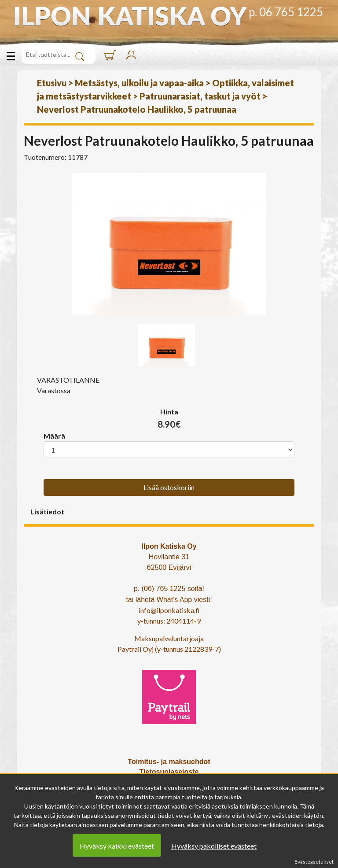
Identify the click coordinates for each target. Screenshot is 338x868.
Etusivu (52, 83)
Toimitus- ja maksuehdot (169, 762)
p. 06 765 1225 (286, 12)
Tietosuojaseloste (169, 772)
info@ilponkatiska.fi (169, 610)
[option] (169, 244)
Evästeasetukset (314, 862)
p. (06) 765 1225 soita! (169, 589)
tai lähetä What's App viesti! (169, 600)
